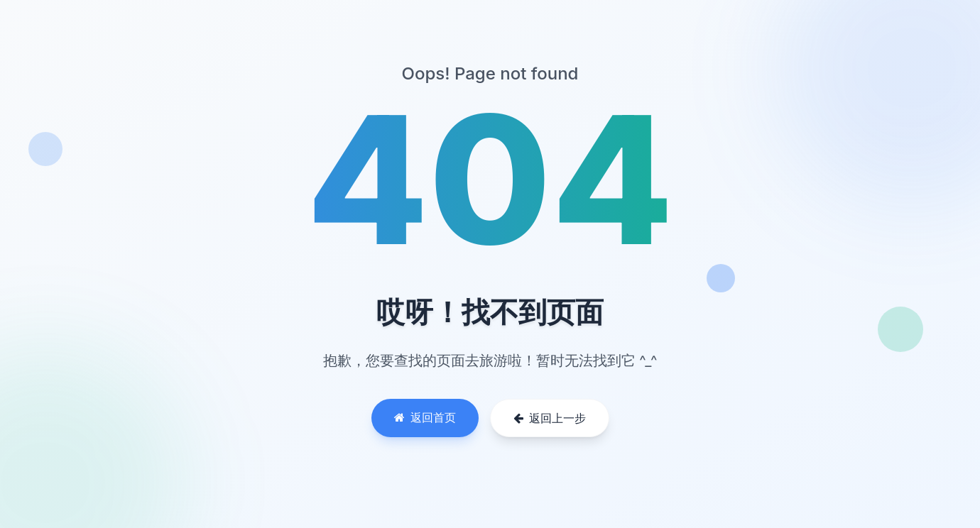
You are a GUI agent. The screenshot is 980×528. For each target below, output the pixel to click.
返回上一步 (550, 418)
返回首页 (425, 417)
